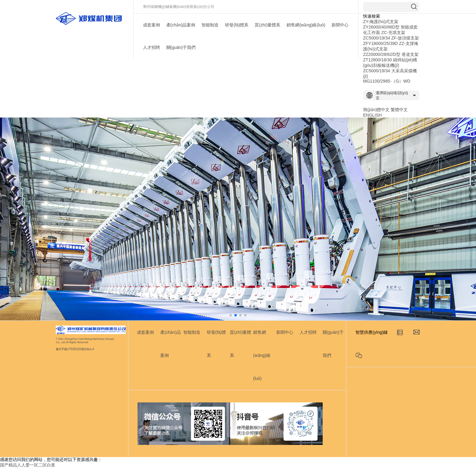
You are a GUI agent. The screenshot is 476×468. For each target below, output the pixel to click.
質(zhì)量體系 (267, 25)
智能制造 (210, 25)
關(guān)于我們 (181, 47)
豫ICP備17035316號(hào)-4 (75, 349)
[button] (231, 315)
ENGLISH (372, 115)
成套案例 (151, 25)
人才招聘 (151, 47)
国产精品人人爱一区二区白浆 (28, 465)
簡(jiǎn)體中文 (376, 110)
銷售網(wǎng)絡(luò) (306, 25)
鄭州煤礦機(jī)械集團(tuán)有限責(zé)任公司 (179, 7)
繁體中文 (399, 110)
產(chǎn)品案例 (181, 25)
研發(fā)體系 (237, 25)
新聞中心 (340, 25)
